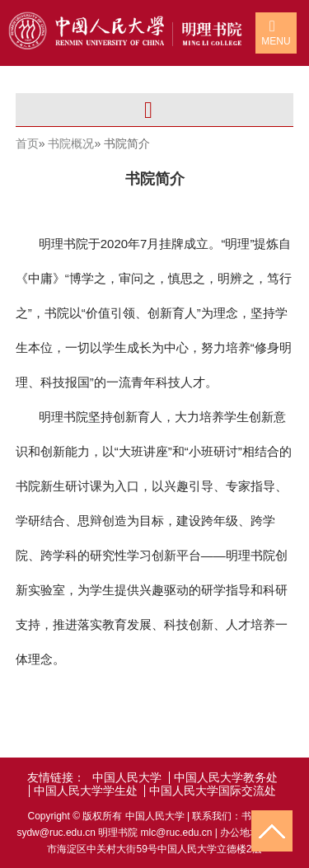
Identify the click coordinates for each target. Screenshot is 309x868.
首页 (27, 143)
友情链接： (56, 778)
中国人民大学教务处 (226, 778)
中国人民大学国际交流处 (213, 791)
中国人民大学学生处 (86, 791)
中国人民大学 (127, 778)
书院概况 (71, 143)
